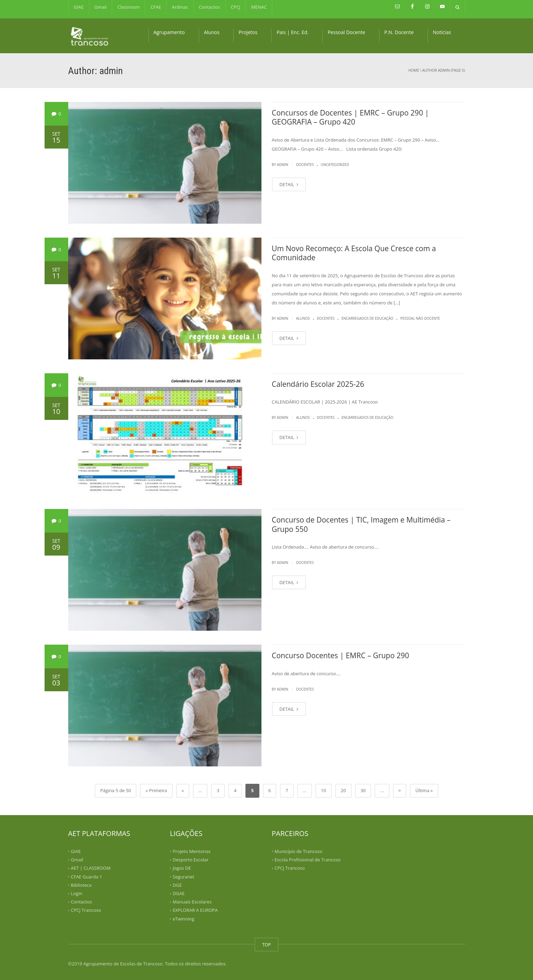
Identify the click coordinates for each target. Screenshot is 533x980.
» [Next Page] (400, 790)
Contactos (209, 7)
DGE (177, 885)
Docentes (305, 165)
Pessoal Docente (346, 32)
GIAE (79, 7)
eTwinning (183, 918)
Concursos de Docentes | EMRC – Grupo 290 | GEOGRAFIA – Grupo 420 (351, 117)
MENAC (259, 7)
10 (324, 790)
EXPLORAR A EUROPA (195, 910)
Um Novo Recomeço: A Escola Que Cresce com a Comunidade (354, 253)
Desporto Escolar (191, 860)
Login (77, 893)
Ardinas (180, 7)
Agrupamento (169, 32)
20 (343, 790)
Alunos (212, 32)
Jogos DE (182, 868)
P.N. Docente (399, 32)
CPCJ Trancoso (86, 910)
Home (414, 70)
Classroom (128, 7)
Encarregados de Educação (367, 318)
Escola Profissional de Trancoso (308, 860)
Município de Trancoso (299, 851)
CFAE (156, 7)
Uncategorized (335, 165)
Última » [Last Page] (424, 790)
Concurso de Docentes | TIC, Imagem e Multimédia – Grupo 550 (361, 524)
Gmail (100, 7)
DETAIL (289, 184)
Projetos (248, 32)
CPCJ (236, 7)
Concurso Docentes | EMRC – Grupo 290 (341, 655)
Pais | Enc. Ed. (292, 32)
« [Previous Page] (183, 790)
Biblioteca (81, 885)
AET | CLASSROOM (91, 868)
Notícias (442, 32)
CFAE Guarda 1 (87, 876)
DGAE (179, 893)
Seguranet (183, 876)
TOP (266, 945)
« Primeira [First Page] (156, 790)
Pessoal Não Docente (420, 318)
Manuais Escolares (192, 902)
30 (363, 790)
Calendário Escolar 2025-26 (318, 384)
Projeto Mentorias (192, 851)
